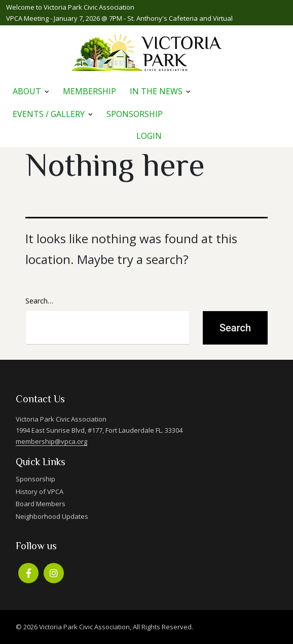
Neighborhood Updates (52, 516)
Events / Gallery (49, 114)
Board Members (41, 504)
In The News (156, 91)
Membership (89, 91)
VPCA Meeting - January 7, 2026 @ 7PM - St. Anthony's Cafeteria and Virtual (119, 18)
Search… (39, 301)
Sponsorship (135, 114)
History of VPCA (40, 491)
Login (149, 136)
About (27, 91)
